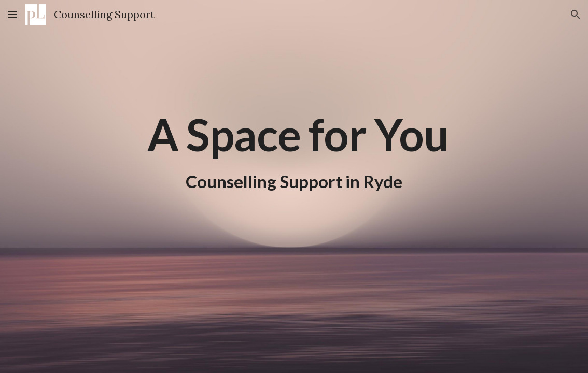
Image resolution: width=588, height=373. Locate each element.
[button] (12, 14)
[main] (294, 135)
